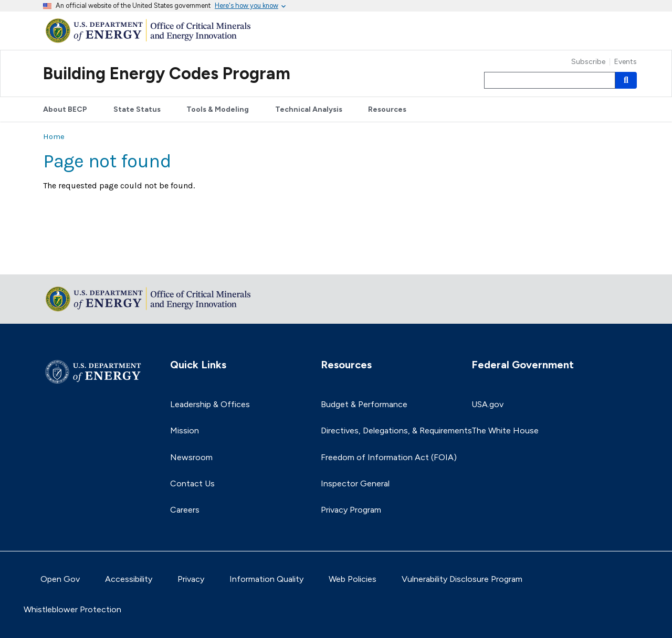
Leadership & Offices (210, 404)
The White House (505, 430)
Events (626, 62)
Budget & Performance (364, 404)
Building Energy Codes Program (167, 73)
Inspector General (355, 483)
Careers (185, 510)
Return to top (69, 259)
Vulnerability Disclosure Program (462, 579)
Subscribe (588, 62)
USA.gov (487, 404)
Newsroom (191, 457)
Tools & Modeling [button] (218, 109)
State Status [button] (137, 109)
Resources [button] (387, 109)
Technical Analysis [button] (309, 109)
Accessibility (129, 579)
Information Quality (266, 579)
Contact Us (192, 483)
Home (54, 136)
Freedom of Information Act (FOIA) (389, 457)
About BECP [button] (65, 109)
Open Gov (60, 579)
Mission (185, 430)
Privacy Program (351, 510)
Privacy (191, 579)
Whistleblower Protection (72, 609)
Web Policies (353, 579)
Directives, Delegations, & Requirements (396, 430)
